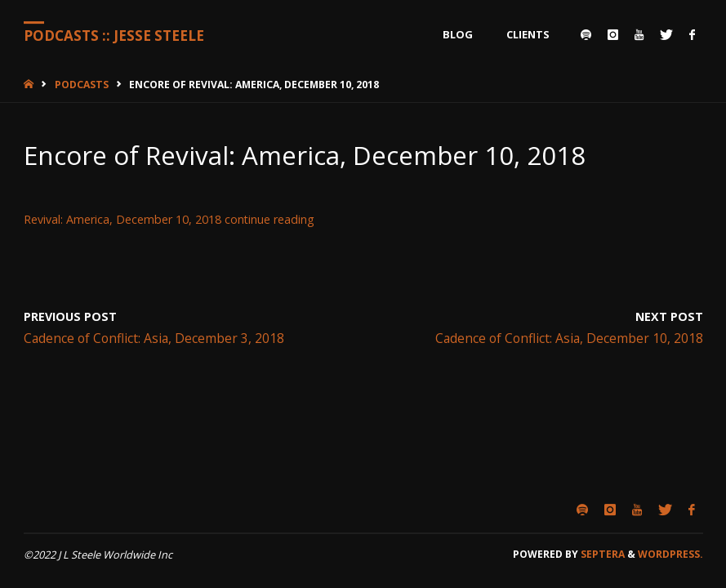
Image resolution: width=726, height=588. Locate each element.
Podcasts (82, 85)
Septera (601, 554)
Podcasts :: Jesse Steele (114, 36)
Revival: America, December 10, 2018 (122, 219)
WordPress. (670, 554)
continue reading (269, 219)
